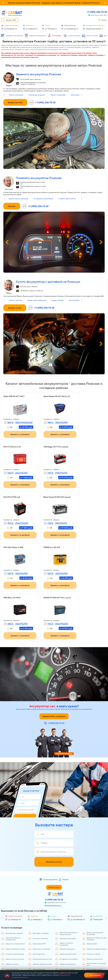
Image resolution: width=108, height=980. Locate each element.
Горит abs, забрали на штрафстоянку (11, 896)
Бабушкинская (70, 25)
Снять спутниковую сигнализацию (10, 942)
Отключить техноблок (38, 896)
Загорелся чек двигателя (93, 942)
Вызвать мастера (15, 102)
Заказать (12, 206)
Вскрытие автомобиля (65, 927)
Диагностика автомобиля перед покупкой (66, 891)
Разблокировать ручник (39, 932)
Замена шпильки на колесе (13, 916)
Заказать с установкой (18, 438)
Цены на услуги (90, 36)
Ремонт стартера (15, 300)
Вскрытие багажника (64, 952)
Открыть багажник (37, 927)
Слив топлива (89, 957)
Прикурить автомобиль (12, 36)
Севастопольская (11, 25)
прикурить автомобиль (59, 49)
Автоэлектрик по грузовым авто (94, 922)
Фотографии (55, 36)
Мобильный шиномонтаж (39, 952)
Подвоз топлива (57, 300)
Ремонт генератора (58, 95)
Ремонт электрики (16, 95)
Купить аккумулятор (49, 837)
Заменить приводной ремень (94, 906)
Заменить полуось (10, 921)
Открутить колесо (10, 927)
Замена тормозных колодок (13, 906)
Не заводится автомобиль (43, 199)
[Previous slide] (4, 95)
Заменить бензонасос (65, 906)
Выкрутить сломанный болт (13, 901)
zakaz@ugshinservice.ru (53, 863)
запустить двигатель (38, 49)
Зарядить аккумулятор (35, 36)
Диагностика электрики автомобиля (93, 891)
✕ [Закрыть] (104, 974)
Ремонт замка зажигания (37, 300)
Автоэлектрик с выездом (78, 300)
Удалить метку (62, 942)
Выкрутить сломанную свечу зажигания (94, 896)
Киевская (30, 25)
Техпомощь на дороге (37, 95)
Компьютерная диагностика (40, 916)
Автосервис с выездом (38, 891)
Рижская (64, 837)
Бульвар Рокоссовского (95, 25)
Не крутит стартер (91, 911)
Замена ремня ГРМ (37, 901)
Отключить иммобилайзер (13, 911)
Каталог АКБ (11, 20)
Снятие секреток (36, 957)
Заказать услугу (15, 308)
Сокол (48, 25)
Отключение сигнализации (94, 952)
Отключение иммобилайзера (67, 957)
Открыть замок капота (67, 199)
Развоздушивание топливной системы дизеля (40, 947)
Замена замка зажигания (12, 947)
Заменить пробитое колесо (40, 921)
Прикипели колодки (91, 932)
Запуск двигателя (36, 911)
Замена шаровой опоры (66, 911)
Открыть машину (72, 36)
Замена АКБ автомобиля (12, 962)
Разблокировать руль (65, 932)
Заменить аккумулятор (92, 916)
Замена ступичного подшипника (64, 901)
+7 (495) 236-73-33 (97, 12)
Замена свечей (89, 901)
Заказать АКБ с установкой (54, 674)
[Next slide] (82, 95)
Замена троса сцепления (19, 199)
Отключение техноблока (12, 952)
